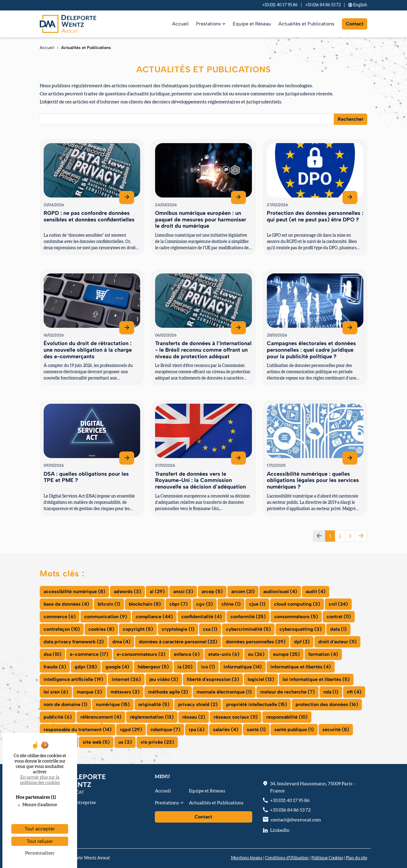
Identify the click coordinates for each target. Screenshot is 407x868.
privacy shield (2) (198, 704)
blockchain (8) (145, 604)
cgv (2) (205, 604)
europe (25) (286, 654)
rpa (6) (197, 730)
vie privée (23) (157, 742)
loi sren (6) (56, 692)
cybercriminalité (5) (248, 629)
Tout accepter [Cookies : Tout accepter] (40, 829)
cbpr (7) (179, 604)
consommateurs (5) (296, 617)
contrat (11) (339, 617)
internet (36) (126, 679)
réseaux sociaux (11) (236, 717)
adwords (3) (127, 591)
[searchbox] (45, 119)
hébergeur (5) (153, 667)
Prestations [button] (167, 803)
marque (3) (89, 692)
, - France (312, 787)
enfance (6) (187, 654)
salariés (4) (226, 730)
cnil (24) (338, 604)
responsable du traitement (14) (78, 730)
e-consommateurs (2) (141, 654)
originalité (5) (154, 704)
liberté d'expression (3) (213, 679)
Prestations (208, 24)
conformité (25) (248, 617)
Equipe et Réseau (252, 24)
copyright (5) (138, 629)
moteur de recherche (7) (287, 692)
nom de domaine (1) (65, 704)
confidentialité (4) (202, 617)
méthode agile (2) (168, 692)
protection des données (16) (327, 704)
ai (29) (157, 591)
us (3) (125, 742)
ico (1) (208, 667)
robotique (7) (165, 730)
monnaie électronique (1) (224, 692)
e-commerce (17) (89, 654)
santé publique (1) (294, 730)
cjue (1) (257, 604)
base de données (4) (66, 604)
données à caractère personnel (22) (178, 642)
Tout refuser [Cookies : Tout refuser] (40, 841)
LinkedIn (280, 830)
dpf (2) (302, 642)
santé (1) (256, 730)
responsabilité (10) (287, 717)
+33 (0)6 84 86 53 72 (323, 5)
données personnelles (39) (256, 642)
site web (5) (96, 742)
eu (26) (256, 654)
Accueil (180, 24)
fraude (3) (55, 667)
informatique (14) (243, 667)
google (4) (117, 667)
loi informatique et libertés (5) (316, 679)
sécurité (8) (336, 730)
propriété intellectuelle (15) (257, 704)
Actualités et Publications (306, 24)
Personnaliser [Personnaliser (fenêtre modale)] (40, 853)
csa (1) (210, 629)
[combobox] (187, 119)
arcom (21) (243, 591)
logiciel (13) (261, 679)
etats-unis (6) (224, 654)
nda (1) (331, 692)
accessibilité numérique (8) (74, 591)
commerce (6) (60, 617)
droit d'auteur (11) (337, 642)
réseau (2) (194, 717)
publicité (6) (58, 717)
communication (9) (106, 617)
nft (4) (354, 692)
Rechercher (351, 119)
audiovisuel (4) (280, 591)
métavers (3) (125, 692)
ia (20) (185, 667)
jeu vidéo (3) (164, 679)
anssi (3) (183, 591)
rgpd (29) (131, 730)
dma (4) (121, 642)
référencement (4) (101, 717)
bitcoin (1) (109, 604)
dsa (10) (52, 654)
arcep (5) (212, 591)
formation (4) (323, 654)
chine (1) (231, 604)
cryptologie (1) (178, 629)
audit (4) (316, 591)
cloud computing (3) (297, 604)
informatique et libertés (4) (301, 667)
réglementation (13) (152, 717)
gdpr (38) (86, 667)
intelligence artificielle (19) (73, 679)
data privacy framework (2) (74, 642)
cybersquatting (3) (300, 629)
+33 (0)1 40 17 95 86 (280, 5)
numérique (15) (113, 704)
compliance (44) (154, 617)
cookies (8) (101, 629)
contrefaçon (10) (62, 629)
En (358, 5)
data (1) (338, 629)
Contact (355, 24)
